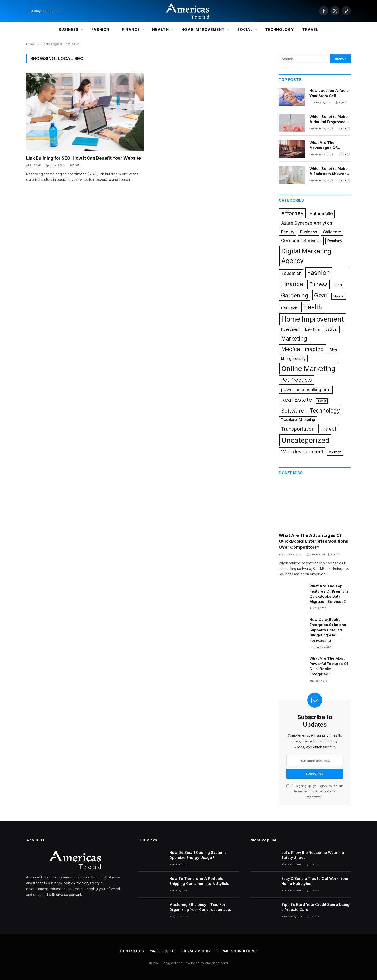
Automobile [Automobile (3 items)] (321, 214)
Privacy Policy (326, 791)
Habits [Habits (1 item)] (339, 296)
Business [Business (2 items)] (309, 232)
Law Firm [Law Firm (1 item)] (312, 329)
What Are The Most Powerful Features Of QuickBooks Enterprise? (329, 666)
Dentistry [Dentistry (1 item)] (335, 241)
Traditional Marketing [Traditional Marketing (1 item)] (298, 420)
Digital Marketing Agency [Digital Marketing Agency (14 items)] (306, 256)
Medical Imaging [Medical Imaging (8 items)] (302, 349)
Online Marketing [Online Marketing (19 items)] (308, 369)
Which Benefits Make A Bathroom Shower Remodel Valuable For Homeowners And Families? (329, 171)
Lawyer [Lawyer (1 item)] (332, 329)
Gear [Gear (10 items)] (321, 295)
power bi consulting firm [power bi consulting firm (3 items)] (306, 390)
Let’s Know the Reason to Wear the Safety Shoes (313, 855)
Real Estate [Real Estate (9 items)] (297, 400)
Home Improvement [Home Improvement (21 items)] (313, 319)
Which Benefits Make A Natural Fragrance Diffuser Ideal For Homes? (329, 119)
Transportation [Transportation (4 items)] (298, 429)
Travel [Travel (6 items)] (328, 429)
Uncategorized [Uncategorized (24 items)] (305, 440)
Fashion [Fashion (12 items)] (319, 273)
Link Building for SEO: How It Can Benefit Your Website (84, 158)
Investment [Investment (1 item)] (290, 329)
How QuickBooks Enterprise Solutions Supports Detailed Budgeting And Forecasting (328, 630)
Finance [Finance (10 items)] (292, 284)
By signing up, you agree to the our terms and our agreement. (315, 791)
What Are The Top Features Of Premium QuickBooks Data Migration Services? (329, 594)
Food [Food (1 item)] (338, 285)
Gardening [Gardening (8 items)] (295, 295)
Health (160, 29)
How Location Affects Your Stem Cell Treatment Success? (329, 93)
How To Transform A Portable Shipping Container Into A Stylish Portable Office (199, 881)
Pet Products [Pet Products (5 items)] (296, 380)
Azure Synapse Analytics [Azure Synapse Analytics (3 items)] (307, 223)
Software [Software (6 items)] (292, 411)
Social (245, 29)
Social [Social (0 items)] (322, 401)
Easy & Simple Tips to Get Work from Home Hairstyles (315, 881)
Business (69, 29)
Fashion (100, 29)
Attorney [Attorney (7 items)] (292, 213)
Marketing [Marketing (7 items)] (294, 338)
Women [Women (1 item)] (335, 452)
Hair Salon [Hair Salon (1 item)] (289, 308)
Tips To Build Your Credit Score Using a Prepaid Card (315, 907)
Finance (131, 29)
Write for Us (163, 951)
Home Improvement (203, 29)
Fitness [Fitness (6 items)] (318, 284)
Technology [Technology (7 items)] (325, 410)
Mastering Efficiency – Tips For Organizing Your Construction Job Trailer (200, 907)
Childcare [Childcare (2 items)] (332, 232)
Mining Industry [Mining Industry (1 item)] (293, 359)
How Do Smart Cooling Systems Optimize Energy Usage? (198, 855)
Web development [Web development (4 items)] (302, 452)
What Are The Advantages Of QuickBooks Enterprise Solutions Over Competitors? (328, 145)
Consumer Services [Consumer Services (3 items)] (301, 241)
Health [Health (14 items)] (313, 307)
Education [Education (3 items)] (291, 273)
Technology (280, 29)
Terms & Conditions (237, 951)
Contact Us (132, 951)
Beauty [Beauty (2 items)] (288, 232)
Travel (310, 29)
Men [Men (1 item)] (333, 350)
